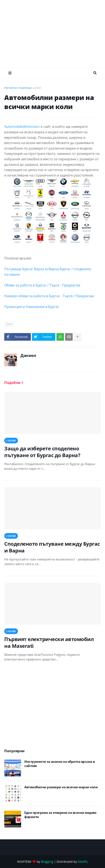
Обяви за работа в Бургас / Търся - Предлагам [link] (42, 285)
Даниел (28, 355)
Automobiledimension (22, 127)
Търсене (95, 73)
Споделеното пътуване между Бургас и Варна (52, 547)
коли (38, 88)
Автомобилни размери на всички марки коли (61, 787)
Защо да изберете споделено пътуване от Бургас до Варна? (42, 452)
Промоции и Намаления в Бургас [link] (32, 307)
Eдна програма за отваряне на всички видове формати (60, 815)
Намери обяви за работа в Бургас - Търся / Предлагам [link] (49, 296)
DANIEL (83, 862)
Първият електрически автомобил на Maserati (49, 642)
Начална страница (18, 88)
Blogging (47, 862)
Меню (10, 73)
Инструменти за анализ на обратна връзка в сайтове (60, 764)
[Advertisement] (55, 34)
